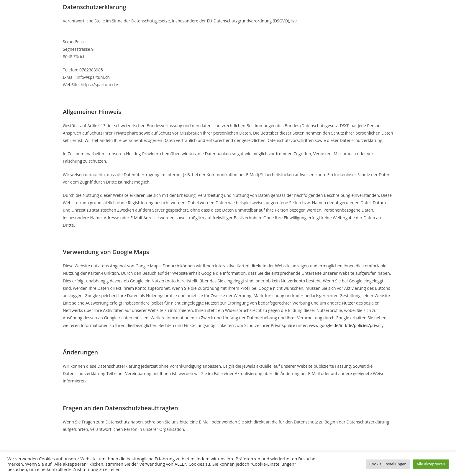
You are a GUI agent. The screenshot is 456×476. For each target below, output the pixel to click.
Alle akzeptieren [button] (431, 464)
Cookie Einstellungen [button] (388, 464)
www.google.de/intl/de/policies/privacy (346, 325)
